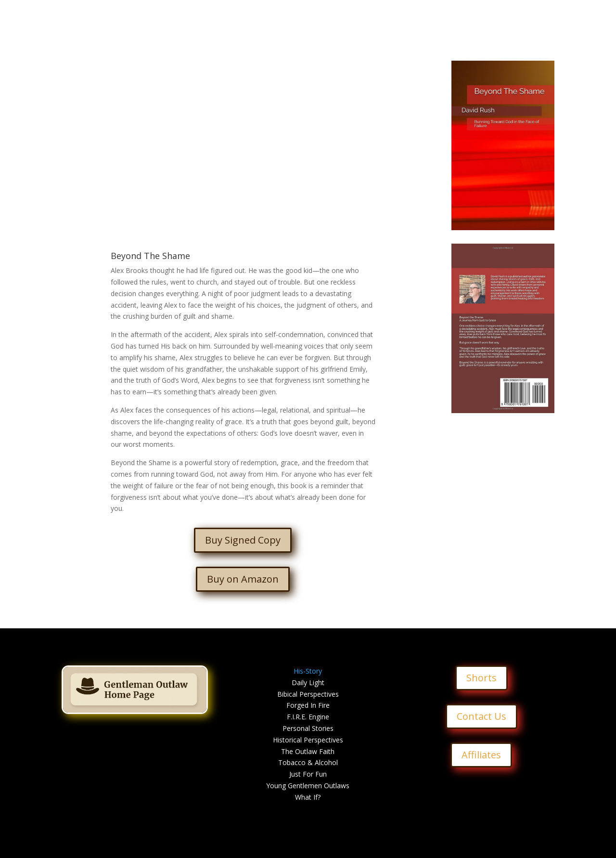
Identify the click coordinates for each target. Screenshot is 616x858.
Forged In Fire (308, 705)
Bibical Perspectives (308, 694)
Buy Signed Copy (243, 540)
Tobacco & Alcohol (308, 762)
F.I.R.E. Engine (308, 717)
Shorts (481, 678)
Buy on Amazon (243, 579)
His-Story (308, 671)
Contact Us (481, 716)
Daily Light (308, 682)
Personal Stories (308, 728)
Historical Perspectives (308, 740)
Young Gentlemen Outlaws (308, 786)
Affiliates (481, 755)
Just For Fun (308, 774)
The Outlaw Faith (308, 751)
